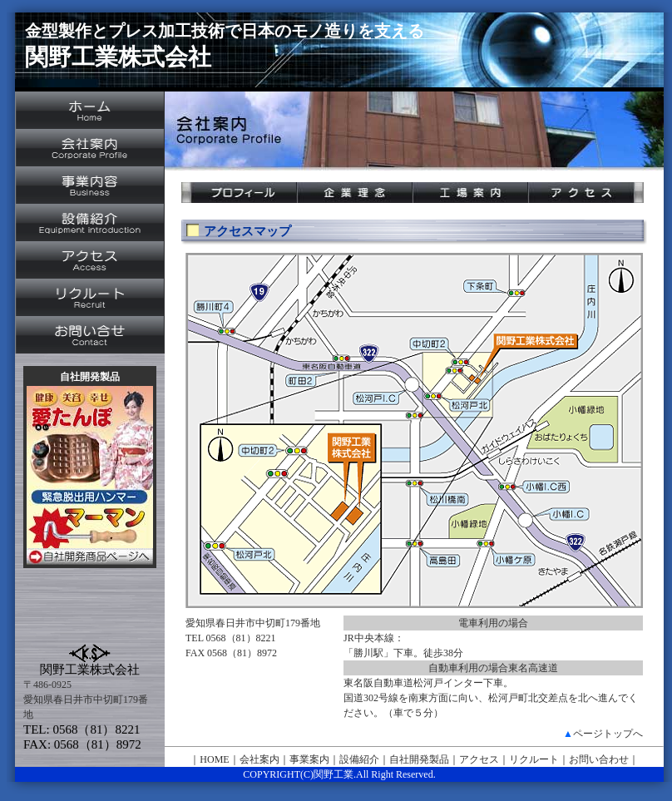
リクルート (534, 759)
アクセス (479, 759)
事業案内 (309, 759)
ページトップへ (608, 734)
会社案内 (259, 759)
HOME (214, 759)
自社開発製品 (419, 759)
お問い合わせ (599, 759)
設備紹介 (359, 759)
